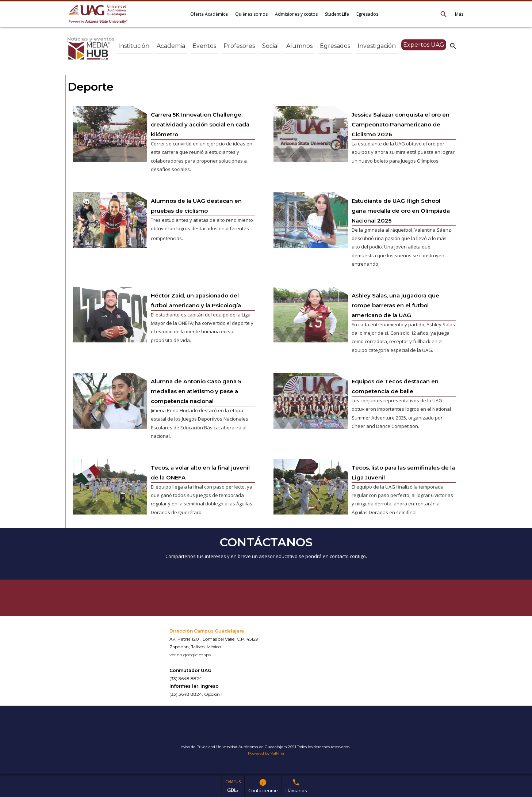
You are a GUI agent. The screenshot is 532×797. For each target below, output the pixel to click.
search (453, 46)
